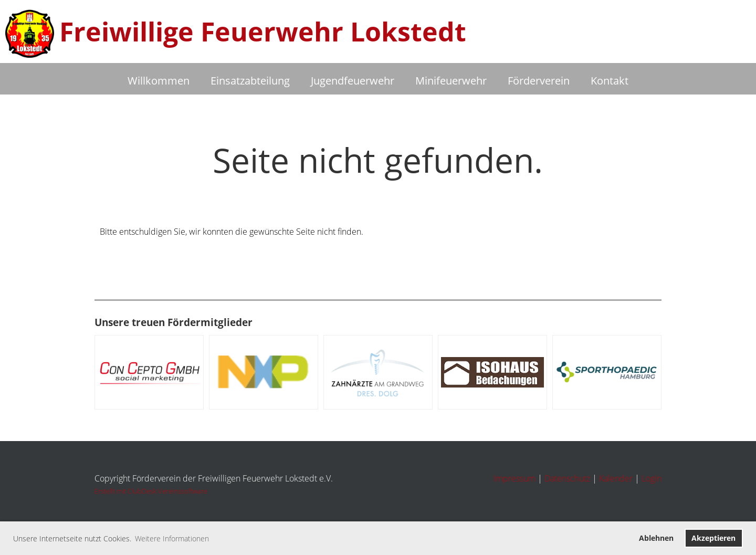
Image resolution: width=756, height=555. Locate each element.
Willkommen (159, 81)
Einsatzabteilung (250, 81)
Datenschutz (567, 478)
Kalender (616, 478)
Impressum (514, 478)
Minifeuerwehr (451, 81)
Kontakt (610, 81)
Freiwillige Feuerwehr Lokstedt (263, 32)
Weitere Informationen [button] (172, 538)
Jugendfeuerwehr (353, 81)
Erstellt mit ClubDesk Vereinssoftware (151, 491)
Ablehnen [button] (656, 538)
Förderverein (539, 81)
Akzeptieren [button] (713, 538)
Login (652, 478)
